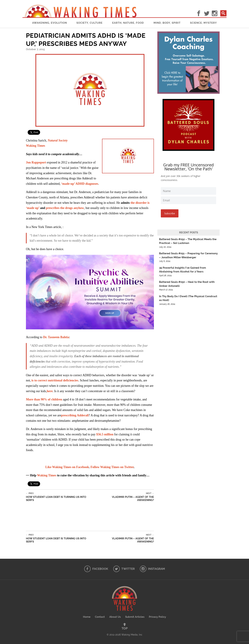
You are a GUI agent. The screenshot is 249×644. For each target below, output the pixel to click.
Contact (100, 617)
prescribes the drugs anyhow (65, 208)
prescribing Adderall (75, 415)
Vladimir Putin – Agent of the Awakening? (124, 497)
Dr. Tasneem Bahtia (56, 337)
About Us (115, 617)
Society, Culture (89, 23)
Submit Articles (135, 617)
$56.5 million (105, 434)
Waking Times (36, 146)
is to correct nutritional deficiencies (55, 380)
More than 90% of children (44, 399)
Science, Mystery (203, 23)
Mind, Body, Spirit (167, 23)
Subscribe (170, 213)
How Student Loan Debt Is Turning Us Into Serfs (60, 497)
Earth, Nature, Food (128, 23)
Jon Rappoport (36, 162)
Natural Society (58, 140)
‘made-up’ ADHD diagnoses (80, 184)
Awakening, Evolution (50, 23)
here (50, 391)
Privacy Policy (157, 617)
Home (87, 617)
